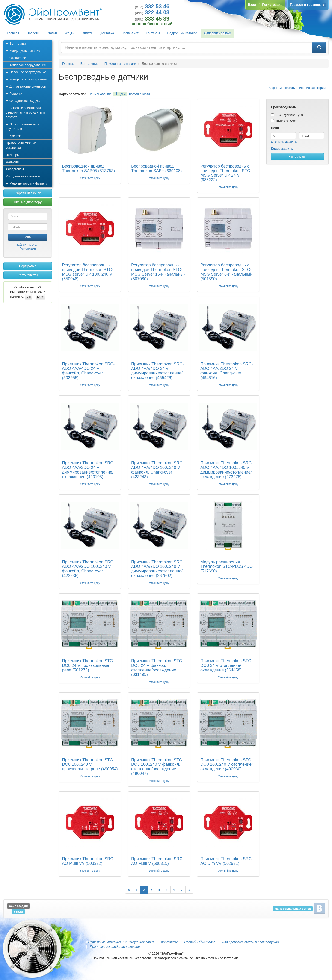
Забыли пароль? (27, 245)
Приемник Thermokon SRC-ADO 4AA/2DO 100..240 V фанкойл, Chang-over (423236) (88, 569)
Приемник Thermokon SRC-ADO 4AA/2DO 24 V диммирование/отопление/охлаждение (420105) (88, 470)
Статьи (52, 33)
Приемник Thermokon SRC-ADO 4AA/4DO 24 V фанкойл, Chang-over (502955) (88, 371)
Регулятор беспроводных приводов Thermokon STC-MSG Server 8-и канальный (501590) (226, 272)
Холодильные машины (23, 176)
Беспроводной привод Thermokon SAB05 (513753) (88, 168)
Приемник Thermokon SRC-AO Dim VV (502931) (227, 861)
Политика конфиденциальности (115, 947)
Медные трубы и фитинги (27, 183)
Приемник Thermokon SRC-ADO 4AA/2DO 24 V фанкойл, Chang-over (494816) (227, 371)
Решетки (14, 94)
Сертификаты (28, 275)
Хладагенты (15, 169)
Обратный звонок (28, 193)
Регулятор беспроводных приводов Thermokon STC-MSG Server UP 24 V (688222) (226, 173)
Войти (28, 237)
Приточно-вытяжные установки (21, 145)
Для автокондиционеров (26, 86)
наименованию (100, 94)
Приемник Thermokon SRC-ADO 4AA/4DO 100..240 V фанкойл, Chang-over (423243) (157, 470)
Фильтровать (297, 157)
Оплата (87, 33)
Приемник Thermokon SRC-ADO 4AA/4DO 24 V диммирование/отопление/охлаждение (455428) (157, 371)
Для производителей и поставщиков (250, 942)
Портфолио (28, 266)
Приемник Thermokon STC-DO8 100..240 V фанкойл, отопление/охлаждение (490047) (157, 767)
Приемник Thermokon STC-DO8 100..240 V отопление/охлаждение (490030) (227, 765)
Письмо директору (28, 202)
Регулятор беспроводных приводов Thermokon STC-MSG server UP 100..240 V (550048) (88, 272)
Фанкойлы (13, 162)
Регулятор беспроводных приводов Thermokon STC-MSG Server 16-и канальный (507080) (158, 272)
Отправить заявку (217, 33)
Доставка (107, 33)
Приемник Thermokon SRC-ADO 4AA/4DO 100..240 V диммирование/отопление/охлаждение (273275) (227, 470)
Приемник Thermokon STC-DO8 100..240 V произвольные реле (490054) (90, 765)
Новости (33, 33)
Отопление (16, 58)
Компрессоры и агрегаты (26, 79)
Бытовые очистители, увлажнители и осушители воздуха (25, 112)
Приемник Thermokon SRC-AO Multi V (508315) (157, 861)
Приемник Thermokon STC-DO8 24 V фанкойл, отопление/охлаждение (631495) (157, 668)
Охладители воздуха (23, 101)
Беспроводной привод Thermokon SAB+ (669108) (157, 168)
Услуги (69, 33)
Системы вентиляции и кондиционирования (120, 942)
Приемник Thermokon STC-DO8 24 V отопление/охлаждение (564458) (226, 665)
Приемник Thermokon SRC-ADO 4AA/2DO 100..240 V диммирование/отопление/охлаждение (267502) (157, 569)
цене (120, 94)
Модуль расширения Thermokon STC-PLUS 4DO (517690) (227, 567)
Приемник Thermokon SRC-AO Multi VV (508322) (88, 861)
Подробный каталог (182, 33)
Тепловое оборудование (26, 65)
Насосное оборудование (26, 72)
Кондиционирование (23, 51)
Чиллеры (13, 155)
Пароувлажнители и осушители (22, 127)
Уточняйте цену (90, 178)
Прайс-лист (130, 33)
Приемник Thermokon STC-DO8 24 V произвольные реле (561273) (88, 665)
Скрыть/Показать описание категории (297, 88)
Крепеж (13, 136)
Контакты (153, 33)
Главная (13, 33)
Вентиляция (17, 44)
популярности (139, 94)
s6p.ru (18, 911)
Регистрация (28, 249)
